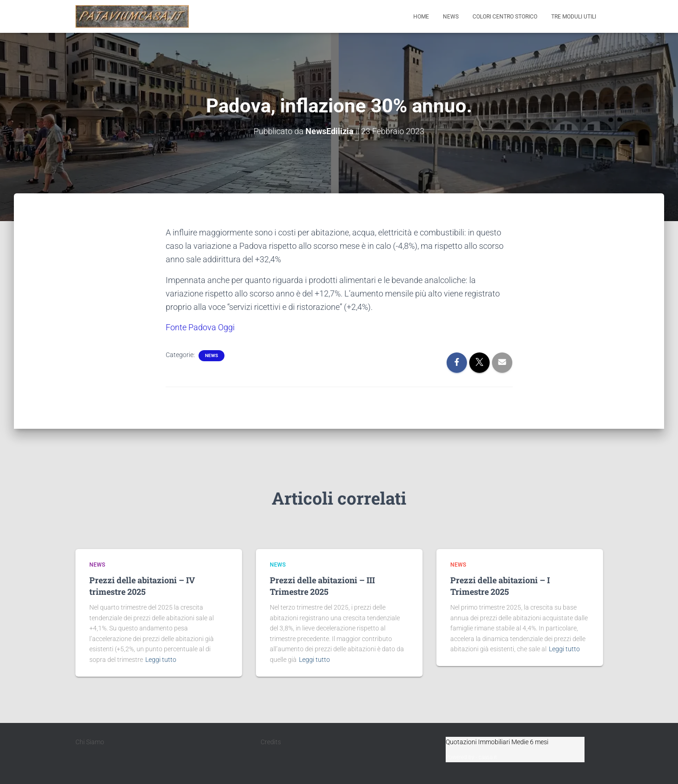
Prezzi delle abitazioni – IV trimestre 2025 (142, 585)
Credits (271, 741)
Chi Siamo (90, 741)
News (451, 17)
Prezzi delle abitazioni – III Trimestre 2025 (322, 585)
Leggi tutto (161, 660)
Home (421, 17)
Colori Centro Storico (505, 17)
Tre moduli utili (574, 17)
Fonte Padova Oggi (200, 327)
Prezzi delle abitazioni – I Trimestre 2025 (500, 585)
